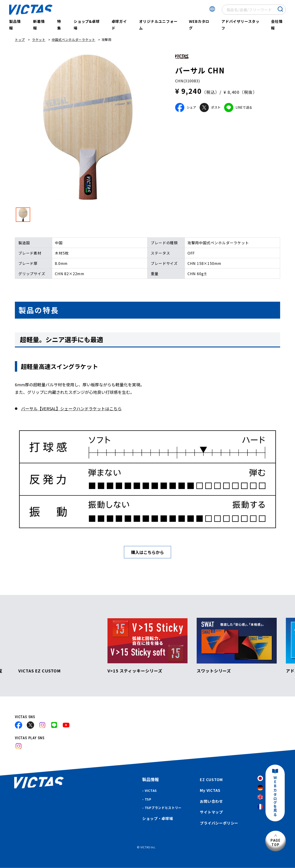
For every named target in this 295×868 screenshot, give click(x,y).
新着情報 (39, 25)
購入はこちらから (147, 552)
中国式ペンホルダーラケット (74, 40)
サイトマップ (211, 812)
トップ (20, 40)
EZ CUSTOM (211, 779)
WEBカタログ (199, 25)
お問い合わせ (211, 801)
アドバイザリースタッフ (240, 25)
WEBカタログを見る (275, 796)
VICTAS (151, 790)
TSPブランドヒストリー (163, 808)
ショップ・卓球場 (158, 818)
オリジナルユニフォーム (158, 25)
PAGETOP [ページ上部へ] (276, 842)
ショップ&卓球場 (87, 25)
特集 (59, 25)
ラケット (39, 40)
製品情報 (15, 25)
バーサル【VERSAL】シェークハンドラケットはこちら (71, 408)
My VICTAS (210, 790)
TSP (148, 799)
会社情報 (277, 25)
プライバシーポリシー (219, 823)
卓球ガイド (119, 25)
